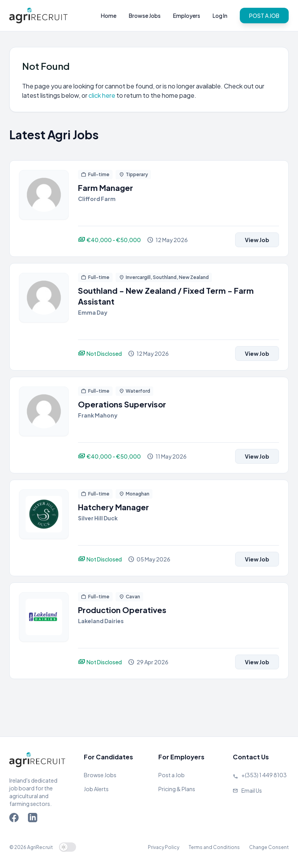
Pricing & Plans (177, 789)
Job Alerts (96, 789)
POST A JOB (264, 16)
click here (102, 95)
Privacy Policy (164, 847)
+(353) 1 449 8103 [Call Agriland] (264, 775)
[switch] (68, 847)
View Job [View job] (257, 240)
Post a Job (172, 775)
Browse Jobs (145, 16)
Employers (187, 16)
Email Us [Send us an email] (252, 790)
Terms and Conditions (214, 847)
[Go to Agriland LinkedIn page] (34, 819)
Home (109, 16)
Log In (220, 16)
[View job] (44, 209)
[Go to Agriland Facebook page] (16, 819)
